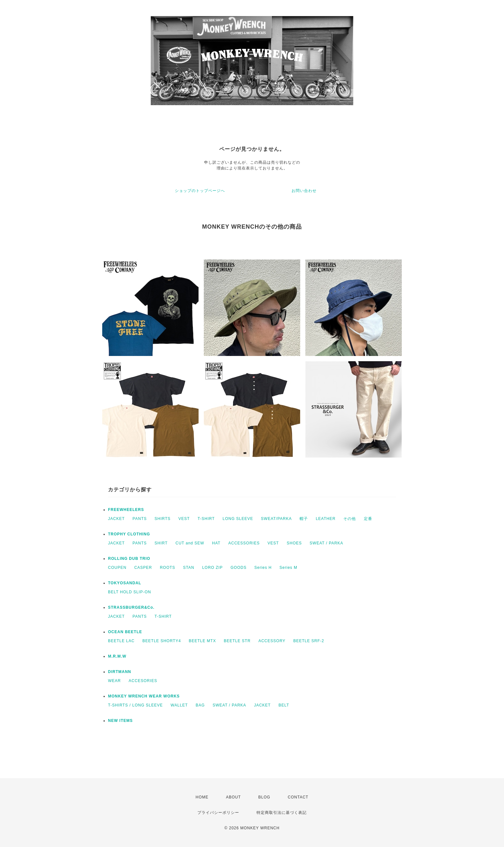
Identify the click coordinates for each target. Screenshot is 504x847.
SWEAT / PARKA (326, 543)
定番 (368, 519)
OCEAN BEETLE (125, 632)
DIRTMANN (120, 672)
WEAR (114, 681)
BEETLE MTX (202, 641)
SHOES (294, 543)
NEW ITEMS (120, 721)
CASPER (143, 568)
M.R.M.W (117, 656)
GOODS (239, 568)
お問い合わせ (304, 191)
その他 (350, 519)
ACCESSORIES (244, 543)
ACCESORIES (143, 681)
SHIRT (161, 543)
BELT (284, 705)
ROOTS (167, 568)
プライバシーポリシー (218, 813)
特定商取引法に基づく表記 (282, 813)
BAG (200, 705)
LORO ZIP (212, 568)
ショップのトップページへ (200, 191)
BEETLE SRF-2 (309, 641)
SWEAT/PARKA (276, 519)
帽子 (304, 519)
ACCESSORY (272, 641)
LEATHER (325, 519)
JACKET (116, 519)
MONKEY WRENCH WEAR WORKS (144, 696)
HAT (216, 543)
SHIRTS (163, 519)
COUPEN (117, 568)
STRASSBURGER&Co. (131, 607)
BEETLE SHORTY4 (162, 641)
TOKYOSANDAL (125, 583)
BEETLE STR (237, 641)
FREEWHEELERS (126, 510)
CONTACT (298, 797)
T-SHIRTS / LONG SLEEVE (135, 705)
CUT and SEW (190, 543)
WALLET (179, 705)
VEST (184, 519)
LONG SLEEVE (238, 519)
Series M (288, 568)
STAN (189, 568)
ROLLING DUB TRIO (129, 559)
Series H (263, 568)
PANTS (139, 519)
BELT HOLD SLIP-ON (130, 592)
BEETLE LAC (121, 641)
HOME (202, 797)
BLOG (264, 797)
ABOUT (233, 797)
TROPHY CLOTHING (129, 534)
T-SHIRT (206, 519)
